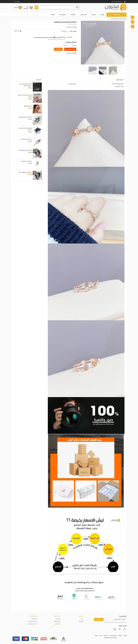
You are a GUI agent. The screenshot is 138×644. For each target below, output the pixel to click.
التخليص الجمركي (57, 624)
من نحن (82, 619)
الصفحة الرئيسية (121, 19)
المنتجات (94, 15)
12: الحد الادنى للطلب (71, 42)
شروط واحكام (58, 619)
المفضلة (16, 8)
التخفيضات (73, 15)
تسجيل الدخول (115, 1)
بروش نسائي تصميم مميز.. (27, 161)
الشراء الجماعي (83, 15)
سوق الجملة (63, 15)
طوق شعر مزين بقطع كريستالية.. (25, 150)
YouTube (125, 629)
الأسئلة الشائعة (34, 619)
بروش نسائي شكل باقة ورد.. (26, 139)
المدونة (53, 15)
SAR (71, 31)
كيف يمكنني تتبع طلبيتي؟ (32, 624)
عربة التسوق (26, 8)
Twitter (120, 629)
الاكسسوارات (116, 19)
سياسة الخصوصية (57, 621)
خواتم (112, 19)
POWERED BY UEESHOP (111, 638)
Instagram (115, 629)
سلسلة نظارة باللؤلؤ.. (28, 106)
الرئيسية (102, 15)
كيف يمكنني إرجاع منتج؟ (32, 621)
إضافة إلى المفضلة (70, 53)
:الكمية (75, 45)
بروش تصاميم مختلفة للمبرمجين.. (25, 117)
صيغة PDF (18, 31)
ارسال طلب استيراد (70, 27)
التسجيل (121, 1)
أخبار (101, 636)
